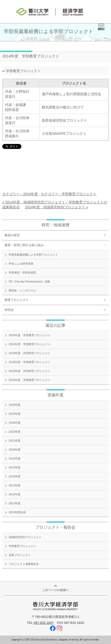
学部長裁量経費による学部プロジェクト (33, 255)
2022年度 (15, 432)
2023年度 (15, 423)
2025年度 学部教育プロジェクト (30, 335)
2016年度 (15, 459)
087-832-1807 (44, 623)
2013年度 (15, 485)
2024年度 (15, 414)
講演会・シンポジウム (22, 290)
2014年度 (15, 476)
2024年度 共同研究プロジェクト (30, 353)
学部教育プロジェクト (22, 546)
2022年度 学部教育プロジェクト (30, 380)
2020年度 (15, 450)
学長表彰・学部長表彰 (22, 273)
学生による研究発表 (21, 264)
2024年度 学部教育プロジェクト (30, 344)
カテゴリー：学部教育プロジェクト (69, 194)
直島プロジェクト (20, 555)
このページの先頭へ (55, 588)
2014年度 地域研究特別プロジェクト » (57, 207)
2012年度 (15, 494)
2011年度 (15, 503)
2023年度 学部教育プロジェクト (30, 362)
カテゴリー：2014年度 (20, 194)
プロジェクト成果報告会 (24, 564)
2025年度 (15, 405)
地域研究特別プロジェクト (25, 537)
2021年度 (15, 441)
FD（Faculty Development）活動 (29, 281)
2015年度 (15, 467)
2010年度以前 (17, 512)
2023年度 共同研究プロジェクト (30, 371)
